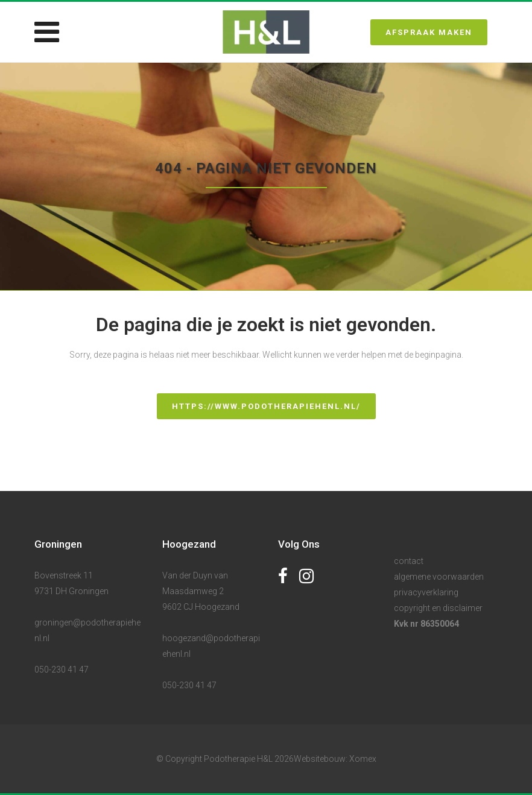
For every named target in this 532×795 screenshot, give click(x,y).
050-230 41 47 (62, 670)
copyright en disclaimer (438, 608)
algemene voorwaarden (439, 577)
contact (409, 561)
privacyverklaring (426, 592)
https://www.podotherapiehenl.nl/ (266, 406)
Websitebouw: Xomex (335, 759)
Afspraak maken (429, 32)
